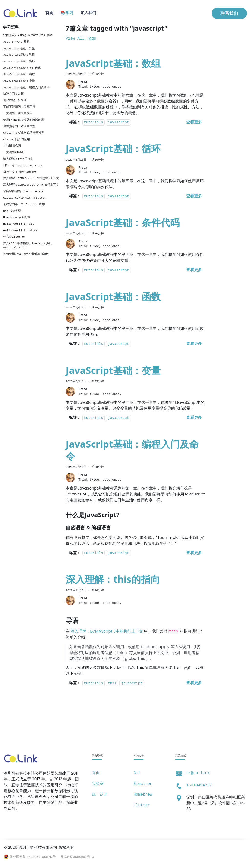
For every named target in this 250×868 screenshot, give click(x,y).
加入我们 (88, 13)
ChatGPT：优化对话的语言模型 (24, 133)
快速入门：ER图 (14, 94)
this (112, 683)
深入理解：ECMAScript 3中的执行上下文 (31, 185)
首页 (49, 13)
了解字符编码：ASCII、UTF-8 (23, 192)
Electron (143, 784)
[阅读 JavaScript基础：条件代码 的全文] (194, 270)
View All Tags (81, 39)
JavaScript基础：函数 (19, 74)
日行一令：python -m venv (22, 165)
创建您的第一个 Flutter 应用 (24, 204)
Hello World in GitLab (21, 231)
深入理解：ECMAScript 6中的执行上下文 (31, 178)
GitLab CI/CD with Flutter (25, 198)
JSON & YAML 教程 (16, 42)
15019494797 (199, 785)
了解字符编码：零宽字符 (19, 107)
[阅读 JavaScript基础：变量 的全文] (194, 418)
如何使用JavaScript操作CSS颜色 (26, 254)
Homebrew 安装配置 (17, 217)
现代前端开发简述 (15, 101)
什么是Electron (14, 237)
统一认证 (100, 795)
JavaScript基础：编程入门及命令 (26, 88)
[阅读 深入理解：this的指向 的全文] (194, 683)
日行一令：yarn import (20, 172)
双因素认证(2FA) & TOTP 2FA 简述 (28, 35)
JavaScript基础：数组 (19, 55)
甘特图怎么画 (12, 146)
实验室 (98, 784)
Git (137, 773)
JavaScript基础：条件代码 (22, 68)
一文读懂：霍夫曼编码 (18, 113)
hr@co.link (198, 773)
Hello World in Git (19, 224)
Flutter (142, 805)
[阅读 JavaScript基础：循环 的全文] (194, 196)
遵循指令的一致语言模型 (19, 126)
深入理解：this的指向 (18, 159)
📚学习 (67, 13)
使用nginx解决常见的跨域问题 (24, 120)
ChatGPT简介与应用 (16, 140)
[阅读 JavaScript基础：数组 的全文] (194, 122)
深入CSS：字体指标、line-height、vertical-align (28, 246)
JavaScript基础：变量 (19, 81)
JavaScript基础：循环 (19, 61)
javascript (118, 123)
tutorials (94, 123)
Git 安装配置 (12, 211)
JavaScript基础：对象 (19, 49)
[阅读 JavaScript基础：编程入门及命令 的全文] (194, 553)
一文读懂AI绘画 (14, 152)
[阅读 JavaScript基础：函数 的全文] (194, 344)
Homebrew (143, 795)
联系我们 (229, 13)
